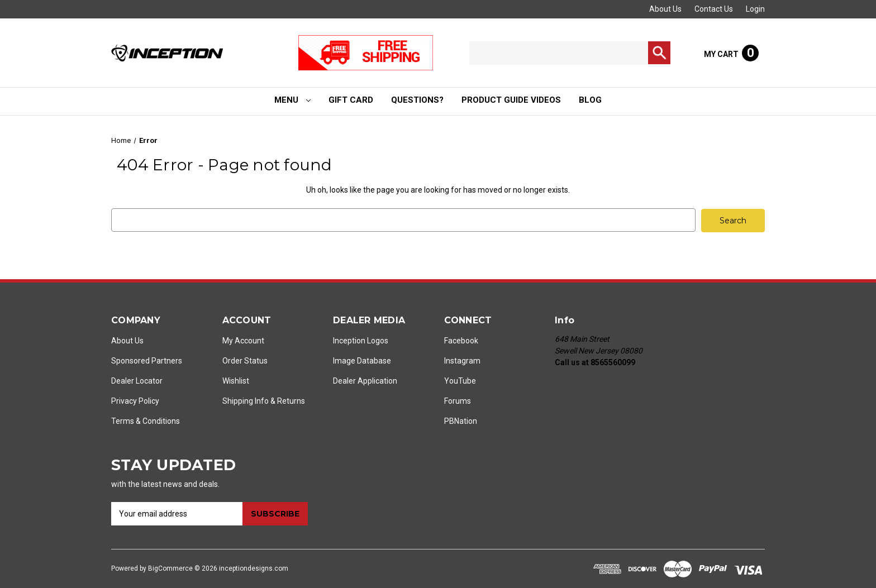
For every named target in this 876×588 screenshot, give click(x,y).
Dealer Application (365, 380)
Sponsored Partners (147, 360)
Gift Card (351, 100)
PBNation (461, 420)
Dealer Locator (137, 380)
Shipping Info (246, 400)
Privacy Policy (135, 400)
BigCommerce (170, 568)
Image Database (362, 360)
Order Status (245, 360)
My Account (243, 340)
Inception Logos (361, 340)
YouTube (460, 380)
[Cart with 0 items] (731, 53)
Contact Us (714, 9)
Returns (291, 400)
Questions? (417, 100)
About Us (665, 9)
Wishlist (236, 380)
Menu (293, 100)
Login (755, 9)
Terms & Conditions (146, 420)
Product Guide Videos (511, 100)
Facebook (461, 340)
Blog (590, 100)
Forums (458, 400)
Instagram (462, 360)
